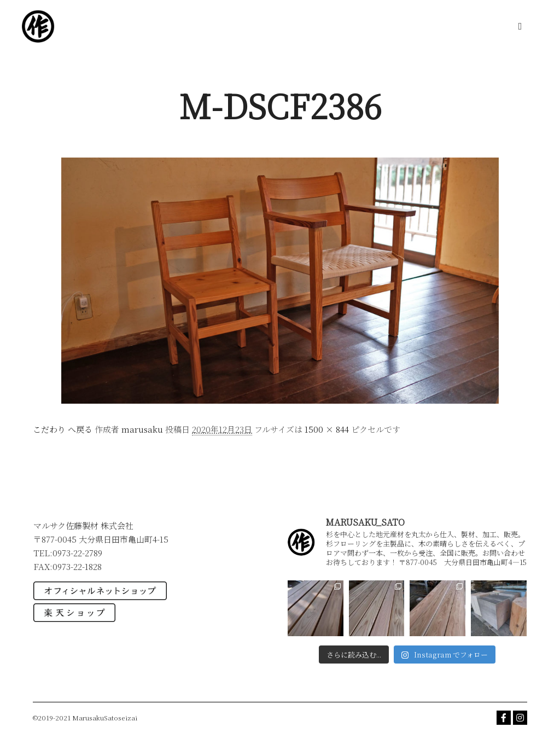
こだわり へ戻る (63, 429)
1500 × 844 (327, 429)
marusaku (142, 429)
